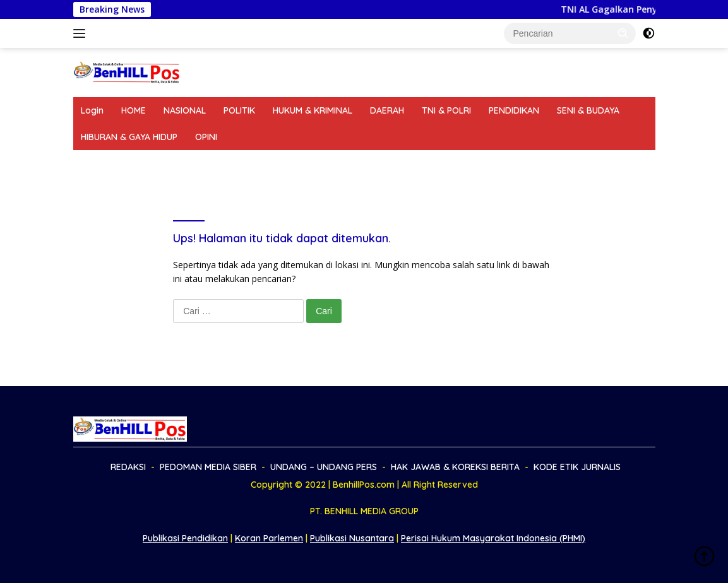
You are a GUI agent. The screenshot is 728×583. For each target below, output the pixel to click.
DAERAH (387, 110)
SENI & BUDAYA (588, 110)
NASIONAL (185, 110)
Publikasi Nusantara (352, 538)
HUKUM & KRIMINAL (313, 110)
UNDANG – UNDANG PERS (301, 163)
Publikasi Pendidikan (185, 538)
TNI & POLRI (446, 110)
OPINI (206, 137)
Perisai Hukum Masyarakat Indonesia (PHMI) (493, 538)
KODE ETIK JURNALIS (563, 163)
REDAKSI (98, 163)
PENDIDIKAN (514, 110)
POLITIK (239, 110)
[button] (623, 33)
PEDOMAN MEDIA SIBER (182, 163)
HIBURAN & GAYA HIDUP (129, 137)
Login (92, 110)
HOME (134, 110)
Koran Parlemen (269, 538)
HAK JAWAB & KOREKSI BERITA (437, 163)
